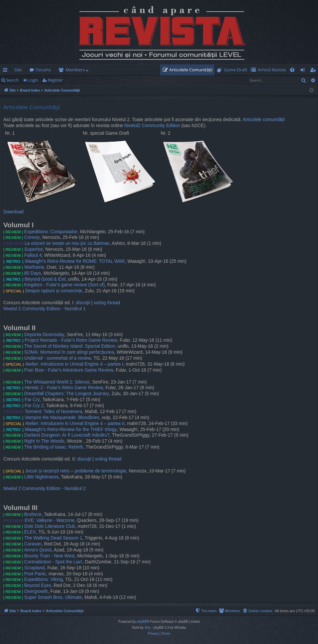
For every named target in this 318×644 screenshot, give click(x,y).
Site (18, 70)
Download (13, 212)
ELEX (30, 532)
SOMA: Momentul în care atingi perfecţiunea (69, 352)
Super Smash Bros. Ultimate (53, 597)
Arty (148, 628)
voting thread (107, 303)
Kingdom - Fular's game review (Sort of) (65, 285)
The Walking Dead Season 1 (53, 538)
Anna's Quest (38, 550)
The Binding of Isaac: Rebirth (54, 447)
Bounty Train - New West (50, 556)
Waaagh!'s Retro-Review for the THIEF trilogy (71, 429)
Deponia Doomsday (44, 335)
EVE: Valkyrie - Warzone (50, 520)
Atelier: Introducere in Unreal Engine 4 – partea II (75, 424)
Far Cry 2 (34, 406)
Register (55, 80)
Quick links (6, 71)
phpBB (142, 622)
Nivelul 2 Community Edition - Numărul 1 (45, 309)
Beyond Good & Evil (45, 279)
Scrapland (35, 568)
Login (33, 80)
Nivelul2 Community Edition (152, 126)
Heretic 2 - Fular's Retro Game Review (64, 388)
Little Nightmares (41, 477)
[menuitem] (189, 70)
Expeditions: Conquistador (51, 232)
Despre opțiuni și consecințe (54, 291)
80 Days (33, 273)
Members (75, 70)
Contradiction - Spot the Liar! (53, 562)
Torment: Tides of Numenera (53, 412)
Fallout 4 (33, 255)
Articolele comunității (264, 120)
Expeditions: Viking (44, 579)
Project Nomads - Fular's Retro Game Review (71, 340)
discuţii (83, 303)
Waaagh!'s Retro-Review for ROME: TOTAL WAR (75, 261)
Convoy (32, 237)
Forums (43, 70)
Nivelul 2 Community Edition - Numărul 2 (45, 489)
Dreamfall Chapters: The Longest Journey (67, 394)
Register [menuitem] (314, 71)
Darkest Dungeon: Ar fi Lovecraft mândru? (67, 435)
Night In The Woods (44, 441)
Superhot (34, 249)
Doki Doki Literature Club (50, 526)
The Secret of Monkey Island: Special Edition (70, 346)
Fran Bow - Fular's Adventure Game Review (69, 370)
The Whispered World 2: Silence (57, 382)
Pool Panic (35, 574)
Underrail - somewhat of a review (58, 358)
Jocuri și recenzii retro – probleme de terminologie (76, 471)
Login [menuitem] (304, 71)
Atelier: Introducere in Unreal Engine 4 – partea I (74, 364)
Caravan (33, 544)
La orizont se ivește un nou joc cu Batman (67, 243)
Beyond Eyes (38, 585)
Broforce (33, 514)
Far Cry (32, 400)
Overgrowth (36, 591)
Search (12, 80)
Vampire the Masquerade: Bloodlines (62, 418)
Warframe (34, 267)
